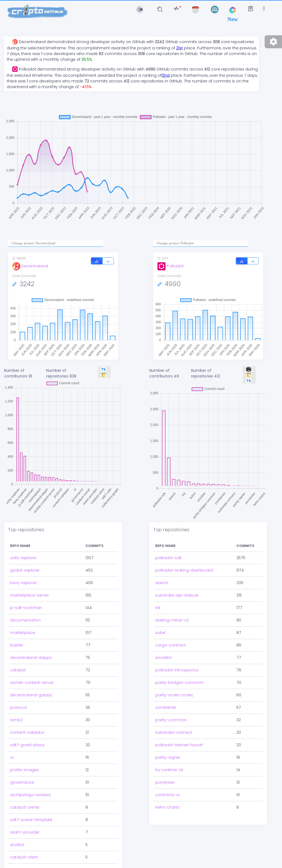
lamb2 (16, 720)
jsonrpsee (165, 782)
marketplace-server (29, 595)
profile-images (24, 770)
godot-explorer (25, 570)
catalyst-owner (25, 807)
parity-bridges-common (179, 683)
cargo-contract (171, 645)
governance (22, 782)
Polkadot (171, 266)
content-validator (27, 732)
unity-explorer (23, 558)
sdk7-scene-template (31, 820)
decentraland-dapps (31, 658)
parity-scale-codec (174, 695)
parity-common (171, 720)
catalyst (18, 670)
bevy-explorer (23, 583)
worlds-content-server (32, 683)
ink (158, 608)
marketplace (23, 633)
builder (17, 645)
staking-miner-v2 (172, 620)
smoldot (164, 658)
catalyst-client (24, 857)
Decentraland (30, 266)
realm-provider (25, 832)
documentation (25, 620)
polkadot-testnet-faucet (179, 745)
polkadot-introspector (177, 670)
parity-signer (168, 757)
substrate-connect (174, 732)
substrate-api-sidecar (177, 595)
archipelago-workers (30, 795)
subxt (160, 633)
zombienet (166, 707)
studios (17, 845)
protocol (18, 707)
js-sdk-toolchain (26, 608)
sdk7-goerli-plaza (27, 745)
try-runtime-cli (169, 770)
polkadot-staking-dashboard (184, 570)
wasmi (162, 583)
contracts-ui (167, 795)
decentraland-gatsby (31, 695)
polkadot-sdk (168, 558)
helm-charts (167, 807)
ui (12, 757)
